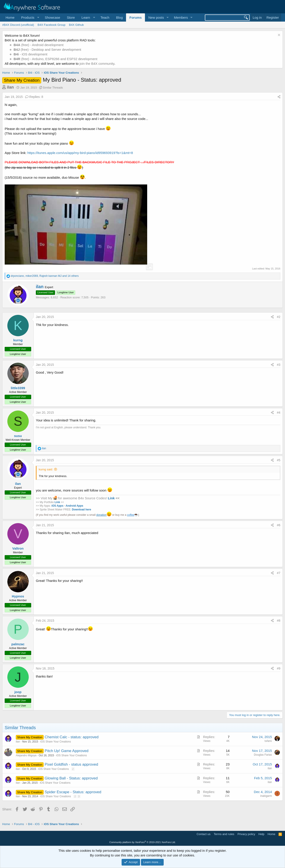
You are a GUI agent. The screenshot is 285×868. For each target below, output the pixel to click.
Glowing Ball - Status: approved (71, 778)
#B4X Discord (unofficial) (18, 25)
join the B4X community (97, 64)
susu (18, 436)
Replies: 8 (34, 97)
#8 (279, 621)
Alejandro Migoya (26, 755)
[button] (30, 17)
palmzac (18, 644)
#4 (279, 413)
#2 (279, 317)
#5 (279, 460)
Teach (105, 17)
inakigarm (266, 796)
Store (71, 17)
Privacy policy (246, 834)
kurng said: (46, 469)
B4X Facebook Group (52, 25)
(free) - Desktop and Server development (47, 50)
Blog (119, 17)
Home (10, 17)
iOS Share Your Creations (56, 742)
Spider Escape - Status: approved (73, 792)
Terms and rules (224, 834)
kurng (18, 340)
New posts (156, 17)
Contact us (204, 834)
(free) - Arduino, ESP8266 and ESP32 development (55, 59)
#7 (279, 573)
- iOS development (31, 54)
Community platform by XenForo (142, 842)
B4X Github (76, 25)
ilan (10, 87)
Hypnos (18, 596)
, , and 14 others (45, 276)
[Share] (279, 97)
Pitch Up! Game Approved (67, 751)
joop (18, 692)
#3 (279, 365)
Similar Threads (53, 88)
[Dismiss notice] (278, 35)
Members (181, 17)
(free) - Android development (39, 45)
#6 (279, 525)
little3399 (18, 388)
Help (262, 834)
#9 (279, 668)
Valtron (18, 548)
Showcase (52, 17)
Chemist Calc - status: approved (72, 737)
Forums (135, 17)
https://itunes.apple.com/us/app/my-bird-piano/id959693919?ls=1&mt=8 (80, 153)
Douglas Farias (263, 755)
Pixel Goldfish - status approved (71, 764)
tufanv (268, 741)
